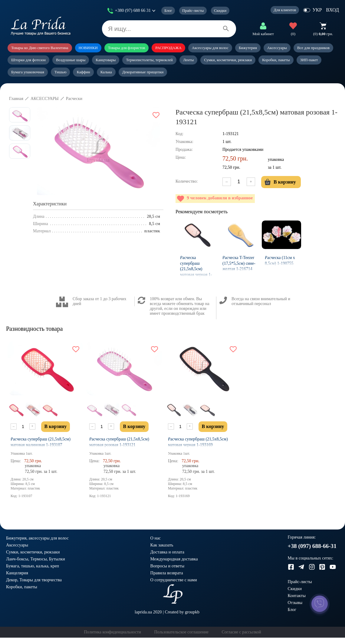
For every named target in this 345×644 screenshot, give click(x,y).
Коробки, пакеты (276, 60)
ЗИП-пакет (309, 60)
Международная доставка (174, 559)
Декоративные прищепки (143, 72)
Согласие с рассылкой (241, 632)
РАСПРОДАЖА (168, 48)
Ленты (188, 60)
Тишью (61, 72)
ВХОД (332, 10)
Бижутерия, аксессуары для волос (37, 538)
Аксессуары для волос (210, 48)
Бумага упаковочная (28, 72)
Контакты (297, 596)
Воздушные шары (71, 60)
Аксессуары (277, 48)
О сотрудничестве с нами (174, 580)
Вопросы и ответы (168, 566)
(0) (293, 34)
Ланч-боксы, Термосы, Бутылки (36, 559)
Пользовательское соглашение (181, 632)
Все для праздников (313, 48)
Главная (16, 99)
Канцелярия (17, 573)
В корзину (280, 182)
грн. (323, 34)
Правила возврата (167, 573)
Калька (106, 72)
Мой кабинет (263, 34)
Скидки (220, 11)
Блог (168, 11)
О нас (156, 538)
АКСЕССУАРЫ (45, 99)
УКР (317, 10)
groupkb (192, 612)
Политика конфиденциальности (112, 632)
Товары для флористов (127, 48)
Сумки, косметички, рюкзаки (228, 60)
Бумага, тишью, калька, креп (33, 566)
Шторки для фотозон (28, 60)
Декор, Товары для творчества (34, 580)
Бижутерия (248, 48)
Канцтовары (106, 60)
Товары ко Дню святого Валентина (40, 48)
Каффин (83, 72)
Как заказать (162, 545)
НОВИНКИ (88, 48)
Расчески (74, 99)
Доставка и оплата (167, 552)
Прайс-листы (193, 11)
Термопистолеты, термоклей (149, 60)
